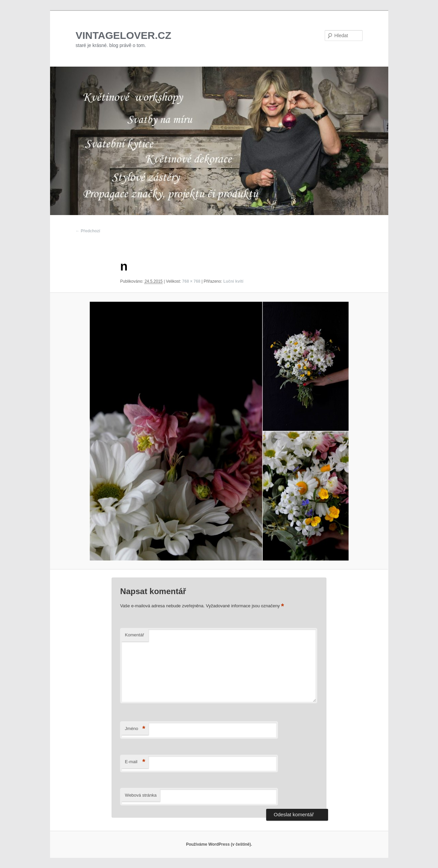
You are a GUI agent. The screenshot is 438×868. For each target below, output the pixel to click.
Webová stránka (141, 795)
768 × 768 (191, 281)
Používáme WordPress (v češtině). (219, 844)
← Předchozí (88, 231)
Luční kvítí (233, 281)
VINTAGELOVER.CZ (124, 35)
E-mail (135, 762)
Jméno (135, 729)
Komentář (134, 635)
